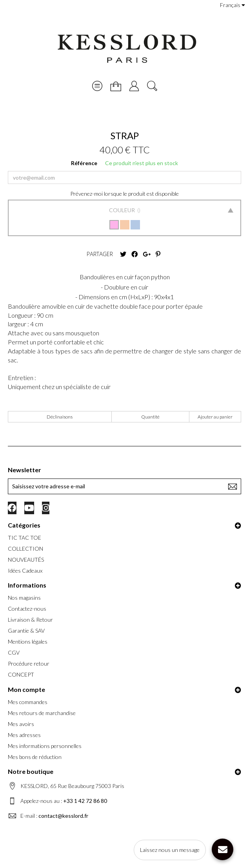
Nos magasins (24, 598)
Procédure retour (29, 663)
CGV (14, 652)
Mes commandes (28, 702)
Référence (84, 163)
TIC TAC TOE (25, 538)
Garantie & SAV (26, 631)
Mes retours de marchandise (42, 713)
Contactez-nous (27, 609)
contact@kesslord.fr (63, 816)
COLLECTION (25, 549)
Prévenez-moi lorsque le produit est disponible (124, 194)
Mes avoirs (21, 724)
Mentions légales (28, 641)
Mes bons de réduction (35, 757)
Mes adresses (24, 735)
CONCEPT (21, 674)
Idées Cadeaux (25, 570)
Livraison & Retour (30, 620)
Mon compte (26, 689)
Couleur (123, 210)
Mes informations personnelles (45, 746)
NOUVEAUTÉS (26, 560)
